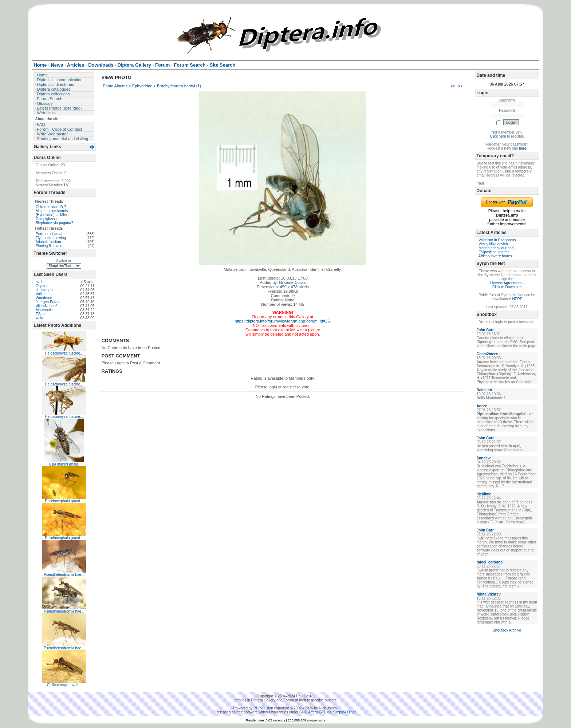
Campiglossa (46, 219)
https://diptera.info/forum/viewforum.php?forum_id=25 (282, 321)
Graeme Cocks (292, 282)
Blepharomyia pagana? (54, 223)
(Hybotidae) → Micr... (53, 215)
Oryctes (42, 286)
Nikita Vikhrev (489, 594)
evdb (40, 282)
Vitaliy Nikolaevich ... (495, 244)
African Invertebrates (495, 256)
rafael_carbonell (491, 562)
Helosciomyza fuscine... (64, 353)
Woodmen (44, 298)
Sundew (484, 458)
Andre (482, 406)
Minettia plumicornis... (53, 211)
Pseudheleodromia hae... (64, 575)
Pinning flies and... (51, 246)
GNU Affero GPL (313, 712)
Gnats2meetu (488, 354)
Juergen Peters (48, 302)
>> (460, 86)
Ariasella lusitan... (50, 242)
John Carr (485, 330)
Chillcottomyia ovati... (64, 685)
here (523, 148)
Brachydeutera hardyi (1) (179, 86)
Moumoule (44, 310)
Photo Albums (115, 86)
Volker (41, 294)
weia (40, 318)
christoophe (45, 290)
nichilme (484, 494)
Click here (498, 136)
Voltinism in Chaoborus (497, 240)
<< (453, 86)
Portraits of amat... (51, 234)
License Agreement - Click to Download (507, 285)
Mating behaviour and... (498, 248)
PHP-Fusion (263, 708)
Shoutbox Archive (507, 630)
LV (66, 185)
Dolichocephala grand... (64, 501)
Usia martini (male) (64, 464)
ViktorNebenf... (48, 306)
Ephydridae (142, 86)
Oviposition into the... (495, 252)
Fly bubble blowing (51, 238)
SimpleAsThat (344, 712)
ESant (41, 314)
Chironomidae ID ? (51, 207)
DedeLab (484, 390)
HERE (517, 299)
